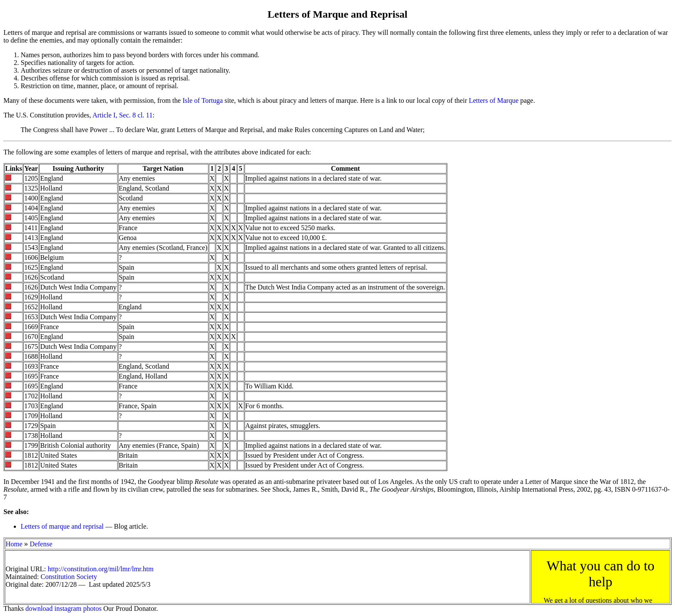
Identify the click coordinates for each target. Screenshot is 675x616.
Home (14, 544)
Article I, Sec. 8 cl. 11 (123, 115)
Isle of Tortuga (203, 100)
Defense (41, 544)
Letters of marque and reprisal (62, 526)
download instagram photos (63, 608)
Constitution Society (69, 577)
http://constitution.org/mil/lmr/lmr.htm (101, 569)
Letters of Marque (494, 100)
